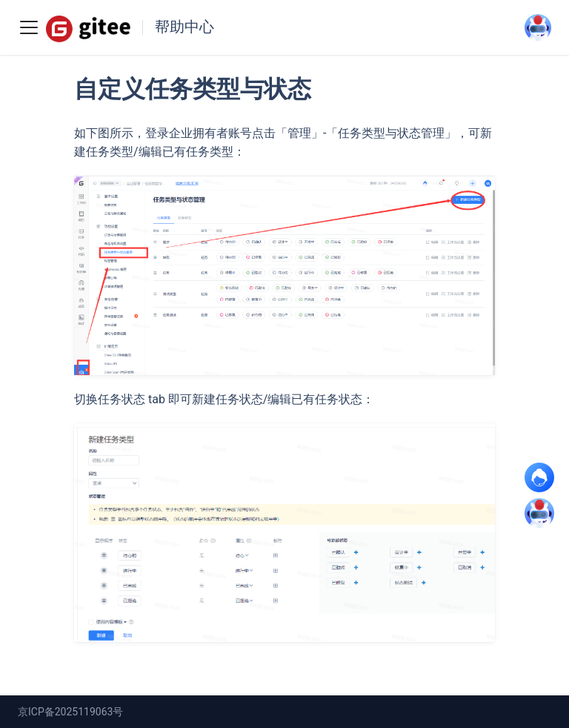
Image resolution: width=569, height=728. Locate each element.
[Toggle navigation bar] (29, 27)
